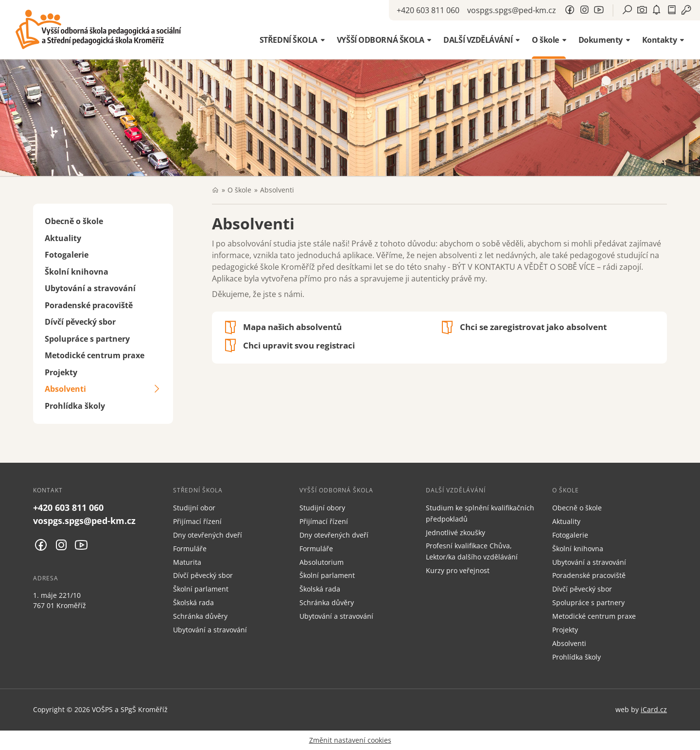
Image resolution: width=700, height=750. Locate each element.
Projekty (61, 372)
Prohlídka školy (75, 406)
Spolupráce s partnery (87, 339)
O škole (239, 190)
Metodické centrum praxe (95, 355)
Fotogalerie (67, 255)
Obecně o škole (74, 221)
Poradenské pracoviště (89, 305)
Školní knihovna (77, 272)
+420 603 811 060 (428, 10)
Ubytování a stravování (90, 288)
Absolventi (65, 389)
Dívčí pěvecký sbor (80, 322)
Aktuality (63, 238)
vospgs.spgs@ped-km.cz (512, 10)
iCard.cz (654, 709)
